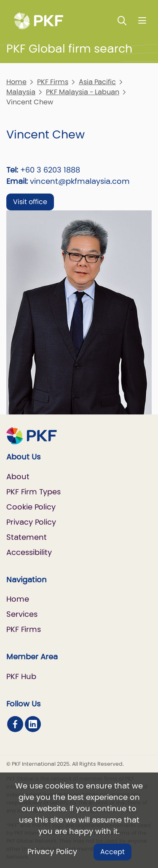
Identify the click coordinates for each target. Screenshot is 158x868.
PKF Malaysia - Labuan (83, 92)
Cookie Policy (31, 507)
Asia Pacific (97, 82)
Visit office (30, 202)
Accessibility (29, 552)
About (18, 476)
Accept (112, 852)
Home (16, 82)
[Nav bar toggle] (142, 20)
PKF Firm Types (33, 492)
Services (22, 614)
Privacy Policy (52, 851)
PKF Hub (21, 676)
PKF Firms (53, 82)
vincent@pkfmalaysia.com (80, 181)
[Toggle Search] (122, 20)
